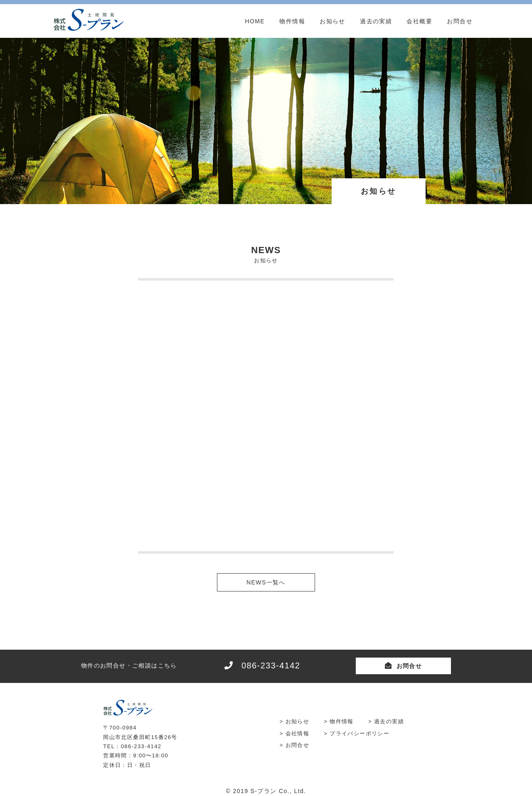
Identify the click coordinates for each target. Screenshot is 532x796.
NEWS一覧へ (266, 582)
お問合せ (460, 21)
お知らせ (332, 21)
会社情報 (298, 733)
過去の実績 (376, 21)
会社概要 (419, 21)
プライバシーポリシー (360, 733)
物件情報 (292, 21)
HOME (255, 21)
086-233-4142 (271, 665)
